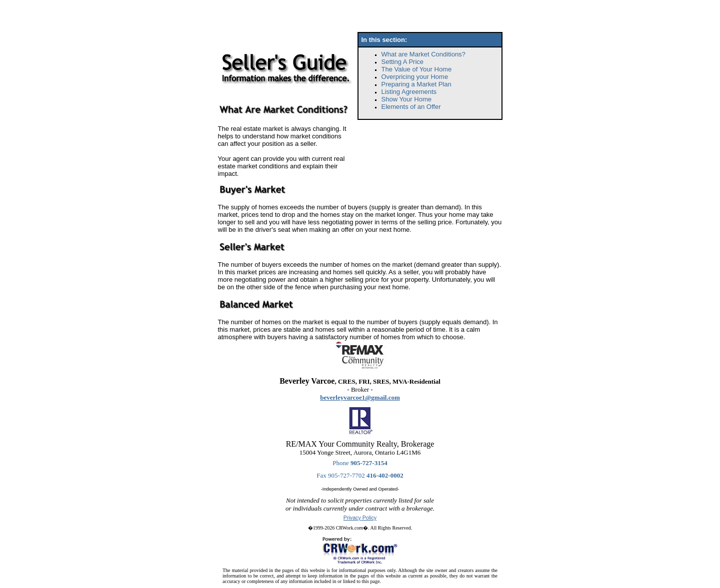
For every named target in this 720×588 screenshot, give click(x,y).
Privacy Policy (360, 518)
